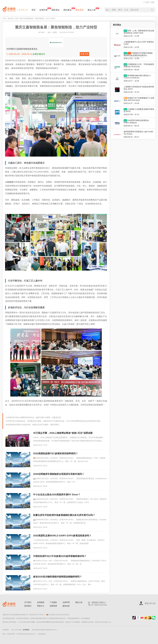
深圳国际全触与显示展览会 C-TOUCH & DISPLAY (137, 77)
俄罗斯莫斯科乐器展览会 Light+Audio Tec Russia (138, 133)
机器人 (10, 86)
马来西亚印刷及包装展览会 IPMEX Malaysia (136, 122)
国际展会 (56, 10)
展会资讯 (80, 10)
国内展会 (68, 9)
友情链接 (41, 602)
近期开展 (43, 9)
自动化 (104, 82)
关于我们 (28, 602)
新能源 (10, 182)
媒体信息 (66, 606)
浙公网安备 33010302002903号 (58, 615)
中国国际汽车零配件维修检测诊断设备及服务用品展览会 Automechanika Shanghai (138, 55)
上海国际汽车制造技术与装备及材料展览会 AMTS (139, 88)
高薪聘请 (53, 606)
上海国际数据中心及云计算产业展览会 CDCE (139, 43)
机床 (17, 18)
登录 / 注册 (149, 2)
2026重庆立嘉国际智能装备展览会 (22, 49)
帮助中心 (41, 606)
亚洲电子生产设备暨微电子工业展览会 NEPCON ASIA (139, 99)
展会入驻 (92, 9)
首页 (34, 10)
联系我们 (28, 606)
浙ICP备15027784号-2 (37, 615)
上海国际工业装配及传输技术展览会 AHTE (139, 110)
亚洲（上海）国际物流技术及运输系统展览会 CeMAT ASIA (139, 32)
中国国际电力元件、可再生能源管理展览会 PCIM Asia (139, 65)
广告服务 (53, 602)
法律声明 (66, 602)
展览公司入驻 (150, 603)
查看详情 (84, 54)
